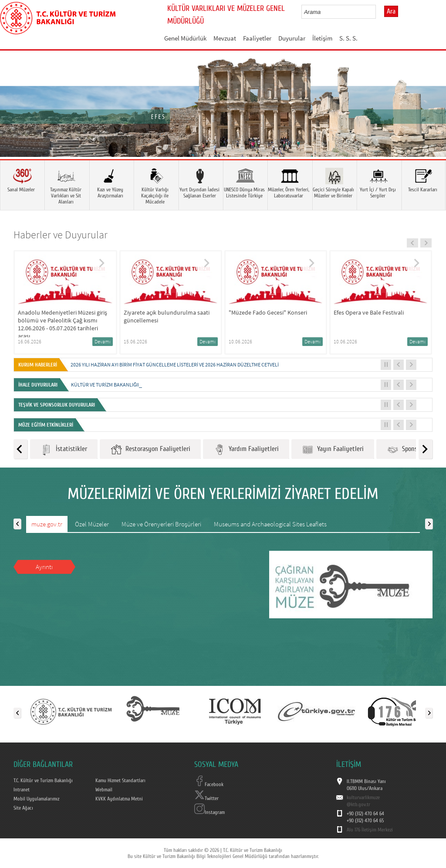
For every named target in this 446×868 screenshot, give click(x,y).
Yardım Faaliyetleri (246, 449)
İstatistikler (64, 449)
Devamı (103, 341)
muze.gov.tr (47, 524)
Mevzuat (225, 38)
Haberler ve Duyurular (61, 235)
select (378, 12)
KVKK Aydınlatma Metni (119, 799)
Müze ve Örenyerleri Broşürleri (161, 524)
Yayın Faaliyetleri (333, 449)
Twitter (206, 798)
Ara (391, 11)
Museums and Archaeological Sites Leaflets (270, 524)
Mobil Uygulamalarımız (36, 799)
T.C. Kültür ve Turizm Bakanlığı (43, 780)
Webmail (104, 790)
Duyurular (292, 38)
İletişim (322, 38)
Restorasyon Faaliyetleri (150, 449)
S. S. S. (348, 38)
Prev (15, 118)
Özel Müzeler (92, 524)
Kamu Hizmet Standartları (120, 780)
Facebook (209, 784)
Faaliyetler (257, 38)
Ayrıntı (44, 567)
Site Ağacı (23, 808)
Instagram (209, 812)
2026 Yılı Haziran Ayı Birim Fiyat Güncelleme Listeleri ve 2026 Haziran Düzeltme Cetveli (175, 364)
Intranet (22, 790)
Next (431, 118)
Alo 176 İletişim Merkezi (370, 830)
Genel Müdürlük (185, 38)
